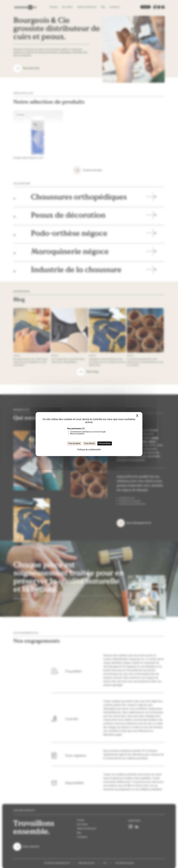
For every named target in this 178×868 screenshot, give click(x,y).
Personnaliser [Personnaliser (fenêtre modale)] (105, 443)
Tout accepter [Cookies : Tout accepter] (74, 443)
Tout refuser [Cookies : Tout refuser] (89, 443)
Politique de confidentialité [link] (89, 450)
